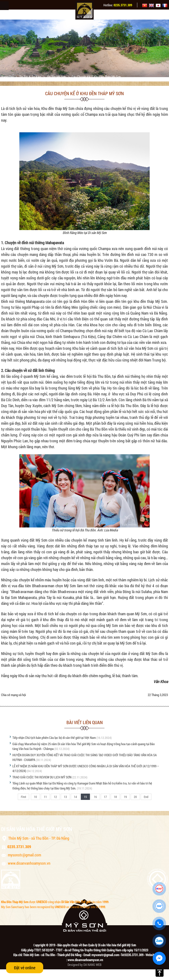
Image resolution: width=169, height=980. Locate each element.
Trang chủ (8, 77)
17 (105, 797)
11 (45, 797)
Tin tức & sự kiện (31, 77)
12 (55, 797)
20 (135, 797)
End (146, 797)
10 (35, 797)
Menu (4, 6)
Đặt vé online (25, 968)
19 (125, 797)
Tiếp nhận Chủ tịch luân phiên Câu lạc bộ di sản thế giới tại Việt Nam (54, 738)
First (23, 797)
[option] (84, 48)
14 (75, 797)
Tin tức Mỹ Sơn (57, 77)
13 (65, 797)
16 (95, 797)
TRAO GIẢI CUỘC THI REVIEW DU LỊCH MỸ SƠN (42, 777)
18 (115, 797)
